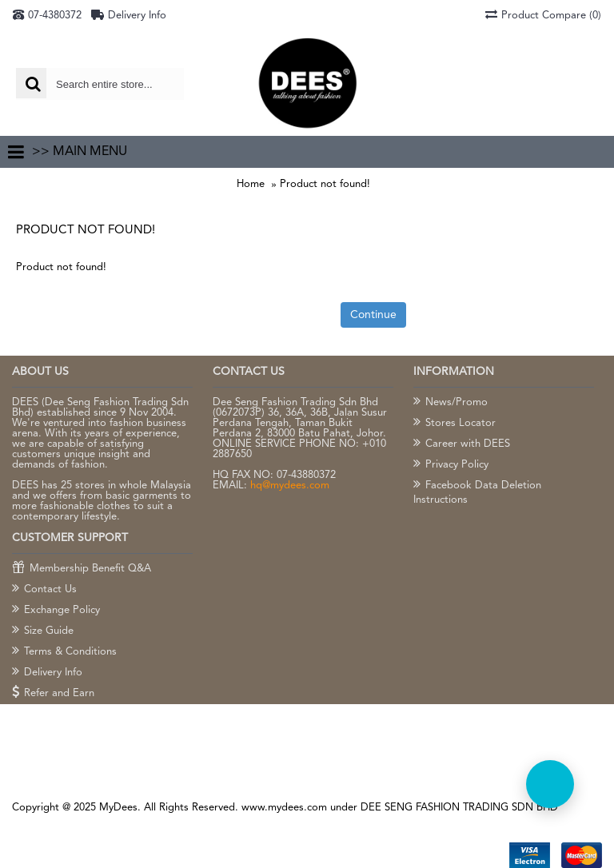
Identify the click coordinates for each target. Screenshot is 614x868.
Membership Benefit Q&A (82, 569)
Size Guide (43, 631)
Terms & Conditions (64, 652)
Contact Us (44, 590)
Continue (373, 315)
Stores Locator (455, 424)
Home (251, 184)
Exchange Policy (56, 611)
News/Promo (451, 403)
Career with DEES (462, 444)
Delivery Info (47, 673)
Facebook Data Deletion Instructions (477, 492)
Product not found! (325, 184)
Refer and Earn (53, 694)
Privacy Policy (451, 465)
